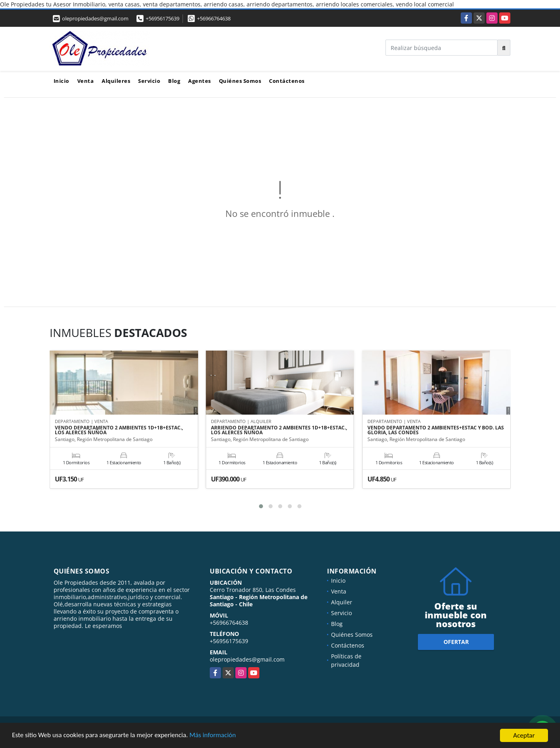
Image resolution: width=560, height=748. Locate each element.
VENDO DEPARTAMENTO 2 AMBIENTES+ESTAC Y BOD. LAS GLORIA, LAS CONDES (436, 431)
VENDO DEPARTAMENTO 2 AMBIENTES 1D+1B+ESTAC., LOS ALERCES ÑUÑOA (119, 431)
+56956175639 (163, 18)
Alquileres (116, 81)
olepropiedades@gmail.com (247, 659)
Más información (213, 736)
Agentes (200, 81)
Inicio (61, 81)
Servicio (149, 81)
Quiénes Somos (240, 81)
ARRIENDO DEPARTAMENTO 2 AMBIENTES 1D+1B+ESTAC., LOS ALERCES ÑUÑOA (279, 431)
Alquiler (342, 602)
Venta (86, 81)
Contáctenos (287, 81)
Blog (174, 81)
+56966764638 (214, 18)
